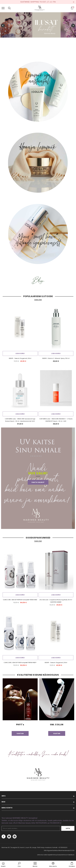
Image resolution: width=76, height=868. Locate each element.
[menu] (3, 8)
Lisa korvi (20, 353)
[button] (19, 865)
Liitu (68, 828)
